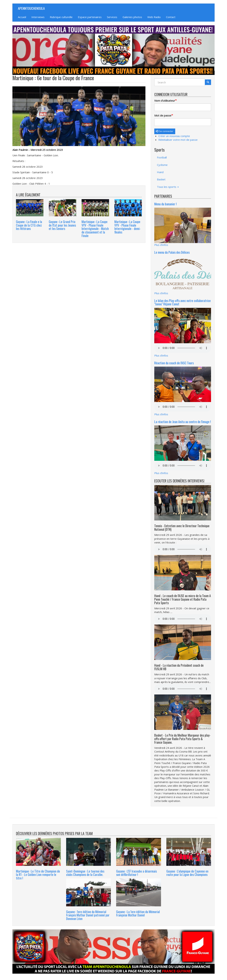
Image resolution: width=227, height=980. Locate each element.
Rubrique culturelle (61, 17)
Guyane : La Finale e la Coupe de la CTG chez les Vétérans (29, 225)
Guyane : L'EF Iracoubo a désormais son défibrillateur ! (136, 873)
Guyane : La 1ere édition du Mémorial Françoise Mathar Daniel (138, 913)
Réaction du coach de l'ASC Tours (174, 363)
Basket (161, 179)
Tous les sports (168, 187)
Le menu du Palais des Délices (172, 252)
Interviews (38, 17)
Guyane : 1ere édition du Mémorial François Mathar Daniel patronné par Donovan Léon (88, 915)
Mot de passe (163, 115)
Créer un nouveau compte (174, 136)
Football (162, 157)
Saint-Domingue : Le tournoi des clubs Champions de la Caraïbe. (85, 873)
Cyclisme (162, 165)
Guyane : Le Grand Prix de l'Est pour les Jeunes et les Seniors (62, 225)
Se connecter (164, 131)
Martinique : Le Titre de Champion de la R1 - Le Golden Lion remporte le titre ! (38, 875)
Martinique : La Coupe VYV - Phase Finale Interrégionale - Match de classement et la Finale (95, 229)
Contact (171, 17)
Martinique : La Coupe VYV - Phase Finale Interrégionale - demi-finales (128, 227)
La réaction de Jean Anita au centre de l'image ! (183, 422)
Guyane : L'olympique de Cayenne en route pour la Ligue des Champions (187, 873)
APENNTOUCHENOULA (31, 8)
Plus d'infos (161, 245)
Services (112, 17)
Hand (160, 172)
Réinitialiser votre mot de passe (178, 140)
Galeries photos (132, 17)
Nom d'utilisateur (165, 101)
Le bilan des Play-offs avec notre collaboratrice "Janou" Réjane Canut (182, 302)
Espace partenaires (90, 17)
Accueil (22, 17)
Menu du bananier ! (165, 204)
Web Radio (154, 17)
